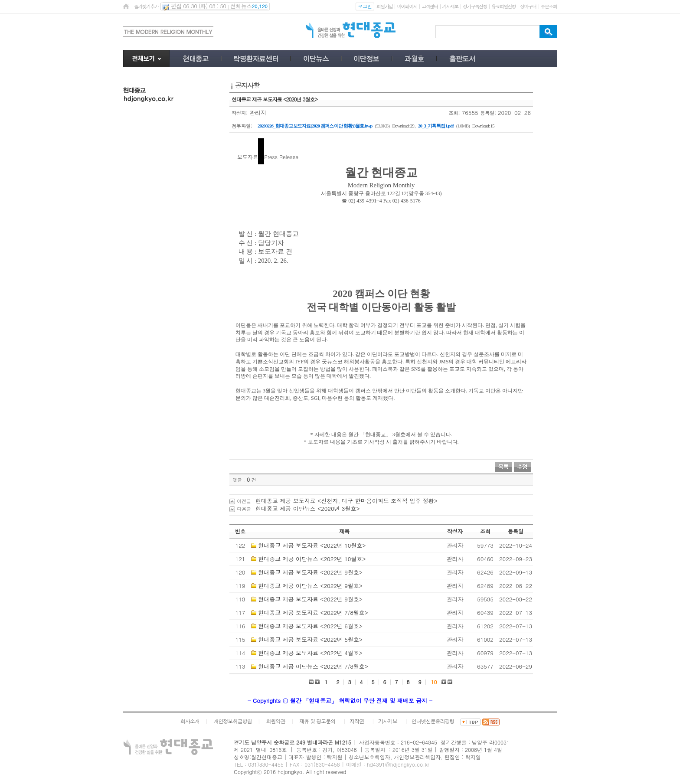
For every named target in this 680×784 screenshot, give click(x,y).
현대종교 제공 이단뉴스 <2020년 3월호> (308, 508)
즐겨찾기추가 (146, 6)
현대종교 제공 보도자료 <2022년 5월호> (310, 639)
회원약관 (275, 721)
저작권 (357, 721)
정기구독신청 (475, 6)
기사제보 (450, 6)
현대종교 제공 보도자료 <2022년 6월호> (310, 626)
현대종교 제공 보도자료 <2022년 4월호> (310, 653)
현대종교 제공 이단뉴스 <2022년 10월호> (312, 559)
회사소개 (190, 721)
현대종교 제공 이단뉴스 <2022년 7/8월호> (313, 666)
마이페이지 (407, 6)
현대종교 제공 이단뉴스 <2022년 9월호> (310, 586)
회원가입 (384, 6)
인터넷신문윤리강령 (433, 721)
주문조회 (549, 6)
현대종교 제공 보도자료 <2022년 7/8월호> (313, 612)
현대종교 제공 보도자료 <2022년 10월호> (312, 545)
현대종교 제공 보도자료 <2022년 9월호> (310, 572)
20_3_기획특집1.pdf (436, 126)
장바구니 (528, 6)
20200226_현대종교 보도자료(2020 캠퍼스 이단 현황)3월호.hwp (315, 126)
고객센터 (430, 6)
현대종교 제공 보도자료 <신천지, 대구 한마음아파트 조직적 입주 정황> (347, 501)
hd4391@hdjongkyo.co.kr (398, 764)
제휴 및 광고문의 (317, 721)
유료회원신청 (503, 6)
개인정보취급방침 (233, 721)
